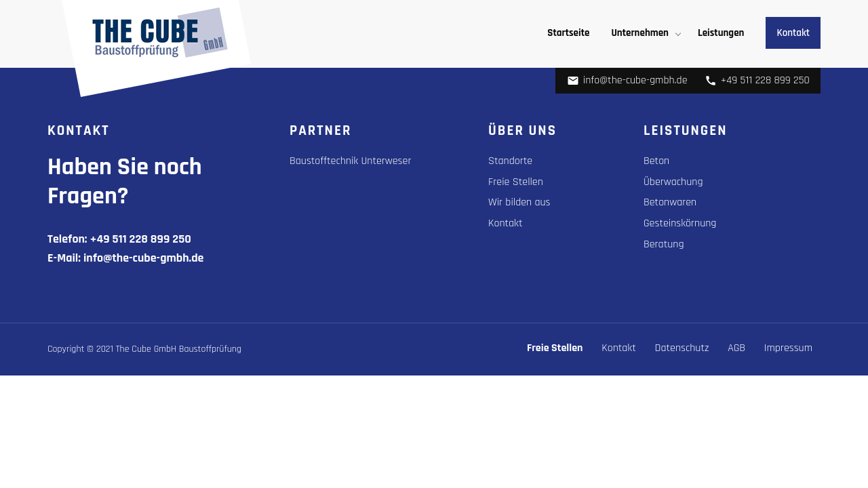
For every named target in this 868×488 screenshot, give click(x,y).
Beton (656, 161)
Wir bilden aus (519, 202)
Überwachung (673, 182)
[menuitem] (568, 33)
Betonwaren (670, 202)
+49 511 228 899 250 (757, 80)
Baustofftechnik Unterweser (350, 161)
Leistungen (721, 33)
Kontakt (793, 33)
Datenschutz (682, 348)
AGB (736, 348)
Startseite (568, 33)
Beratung (664, 244)
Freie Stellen (516, 182)
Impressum (788, 348)
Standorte (510, 161)
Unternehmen (640, 33)
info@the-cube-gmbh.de (627, 80)
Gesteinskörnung (680, 223)
